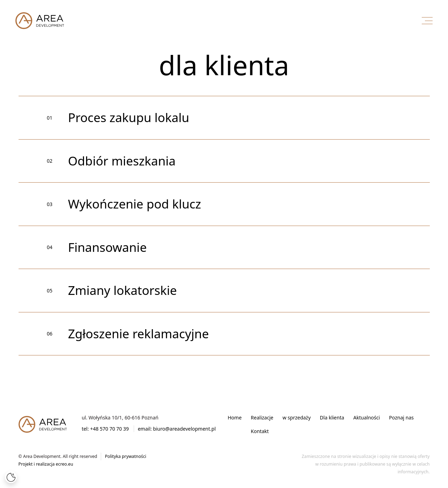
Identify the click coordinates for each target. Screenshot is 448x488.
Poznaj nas (401, 418)
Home (235, 418)
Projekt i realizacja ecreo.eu (46, 464)
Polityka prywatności (126, 456)
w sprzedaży (296, 418)
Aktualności (367, 418)
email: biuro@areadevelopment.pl (177, 429)
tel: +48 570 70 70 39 (105, 429)
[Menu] (427, 20)
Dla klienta (332, 418)
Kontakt (260, 431)
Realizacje (262, 418)
